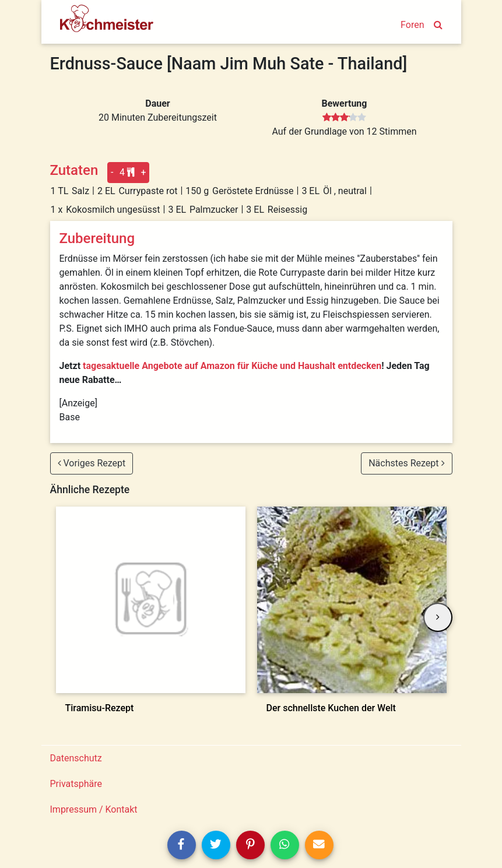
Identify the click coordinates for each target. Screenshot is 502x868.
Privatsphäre (76, 784)
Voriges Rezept (92, 463)
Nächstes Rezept (406, 463)
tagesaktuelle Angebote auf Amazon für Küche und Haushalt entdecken (232, 366)
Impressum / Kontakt (94, 809)
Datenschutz (76, 758)
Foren (412, 25)
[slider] (344, 118)
